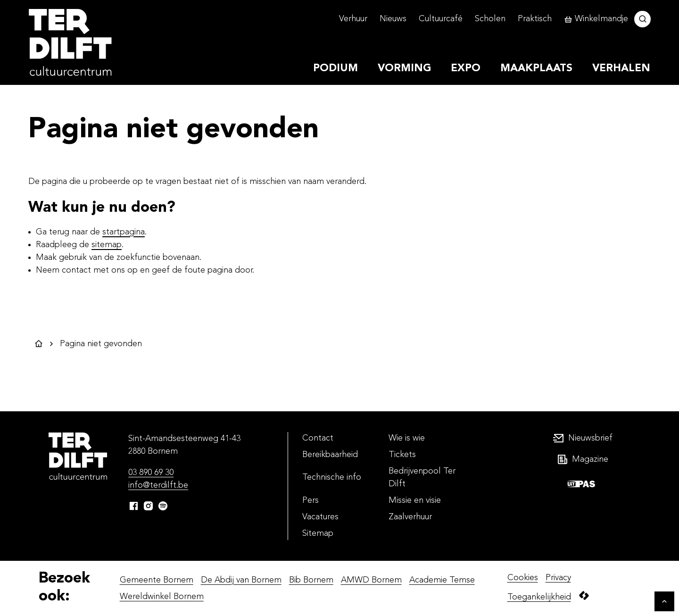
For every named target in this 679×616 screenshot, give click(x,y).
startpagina (124, 232)
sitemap (107, 245)
